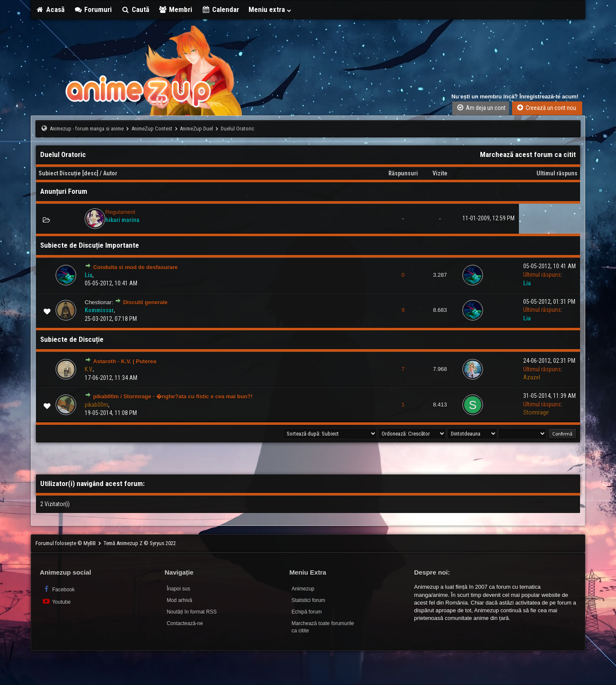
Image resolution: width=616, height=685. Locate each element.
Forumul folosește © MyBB (66, 543)
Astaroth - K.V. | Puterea (125, 361)
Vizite (440, 173)
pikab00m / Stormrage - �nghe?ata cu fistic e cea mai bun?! (173, 396)
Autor (110, 173)
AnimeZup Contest (152, 129)
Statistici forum (308, 600)
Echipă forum (307, 612)
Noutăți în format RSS (192, 612)
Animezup (303, 589)
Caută (135, 9)
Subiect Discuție (60, 173)
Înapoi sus (179, 589)
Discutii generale (145, 302)
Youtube (56, 601)
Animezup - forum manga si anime (87, 129)
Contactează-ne (185, 623)
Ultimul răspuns (557, 173)
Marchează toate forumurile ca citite (323, 627)
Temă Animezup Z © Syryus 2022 (140, 543)
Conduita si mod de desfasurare (136, 267)
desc (90, 173)
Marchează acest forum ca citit (528, 154)
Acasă (50, 9)
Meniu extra (270, 9)
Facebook (58, 589)
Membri (176, 9)
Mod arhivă (179, 600)
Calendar (220, 9)
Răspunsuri (403, 173)
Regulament (120, 212)
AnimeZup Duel (196, 129)
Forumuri (93, 9)
